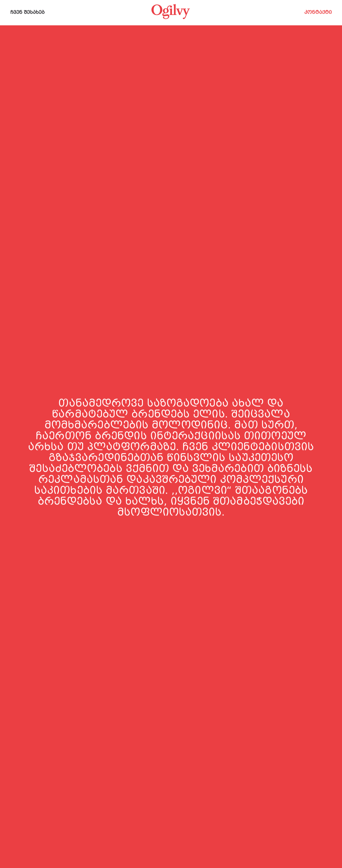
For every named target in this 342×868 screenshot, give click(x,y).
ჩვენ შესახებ (28, 13)
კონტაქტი (318, 13)
